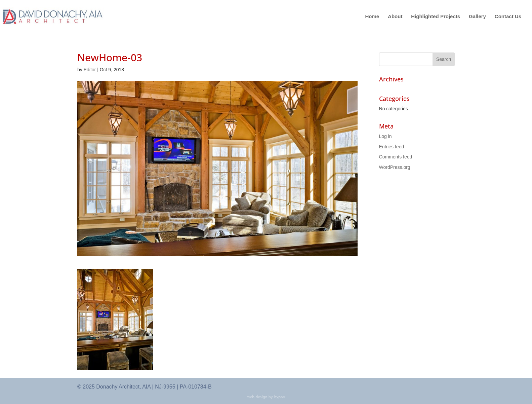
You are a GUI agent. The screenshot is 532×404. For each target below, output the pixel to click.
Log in (385, 136)
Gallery (477, 17)
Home (372, 17)
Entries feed (392, 147)
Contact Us (508, 17)
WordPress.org (395, 167)
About (395, 17)
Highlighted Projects (436, 17)
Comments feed (396, 157)
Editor (90, 70)
